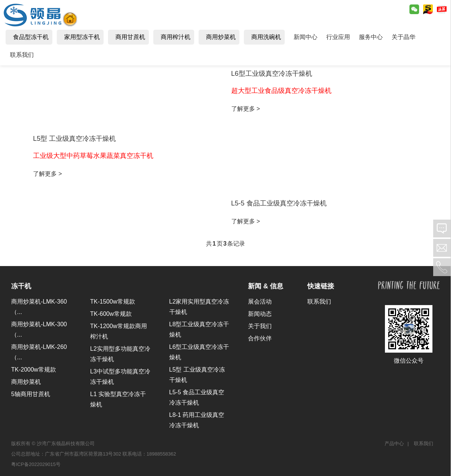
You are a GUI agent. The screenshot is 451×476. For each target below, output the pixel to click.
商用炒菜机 (26, 382)
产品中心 (394, 443)
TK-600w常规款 (111, 314)
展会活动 (260, 302)
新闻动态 (260, 314)
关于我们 (260, 326)
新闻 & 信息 (266, 286)
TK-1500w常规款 (113, 302)
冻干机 (21, 286)
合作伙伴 (260, 338)
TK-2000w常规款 (34, 370)
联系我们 (319, 302)
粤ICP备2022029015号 (36, 464)
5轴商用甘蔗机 (31, 394)
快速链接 (321, 286)
